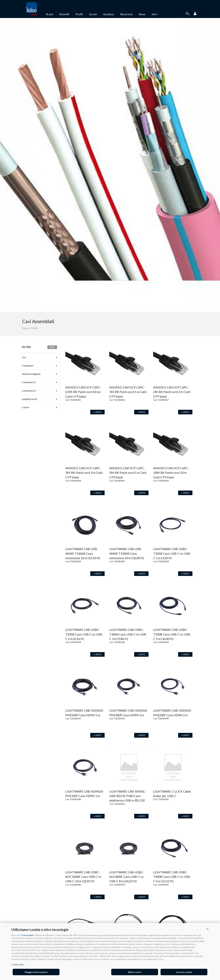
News (142, 14)
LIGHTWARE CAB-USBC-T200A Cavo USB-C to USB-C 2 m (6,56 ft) (84, 634)
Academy (109, 14)
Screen (93, 14)
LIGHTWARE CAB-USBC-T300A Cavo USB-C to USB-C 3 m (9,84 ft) (128, 634)
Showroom (126, 14)
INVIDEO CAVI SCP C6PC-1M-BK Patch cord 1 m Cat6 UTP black (128, 392)
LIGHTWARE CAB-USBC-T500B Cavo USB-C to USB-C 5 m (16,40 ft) (172, 634)
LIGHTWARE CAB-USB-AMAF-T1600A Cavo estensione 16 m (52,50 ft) (83, 553)
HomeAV (64, 14)
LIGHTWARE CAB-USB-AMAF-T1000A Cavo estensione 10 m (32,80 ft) (127, 553)
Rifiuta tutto (135, 972)
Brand (50, 14)
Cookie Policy (18, 965)
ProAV (79, 14)
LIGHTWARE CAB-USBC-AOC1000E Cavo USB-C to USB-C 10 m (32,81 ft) (83, 877)
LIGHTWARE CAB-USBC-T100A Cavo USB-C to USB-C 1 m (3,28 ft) (172, 553)
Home (25, 328)
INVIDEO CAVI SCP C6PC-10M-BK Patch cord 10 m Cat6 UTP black (171, 473)
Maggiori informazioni (36, 972)
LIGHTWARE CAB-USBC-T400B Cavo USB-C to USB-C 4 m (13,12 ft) (172, 877)
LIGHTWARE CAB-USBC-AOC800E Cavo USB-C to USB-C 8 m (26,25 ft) (126, 877)
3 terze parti (27, 935)
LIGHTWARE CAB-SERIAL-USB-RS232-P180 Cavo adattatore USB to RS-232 (127, 796)
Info (155, 14)
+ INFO (97, 412)
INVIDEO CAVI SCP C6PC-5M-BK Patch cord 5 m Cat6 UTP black (128, 473)
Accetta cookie (184, 972)
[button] (208, 929)
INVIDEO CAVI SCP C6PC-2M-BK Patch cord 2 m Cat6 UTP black (172, 392)
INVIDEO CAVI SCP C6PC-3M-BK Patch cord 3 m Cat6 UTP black (84, 473)
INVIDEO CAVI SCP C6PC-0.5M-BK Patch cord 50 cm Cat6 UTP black (83, 392)
